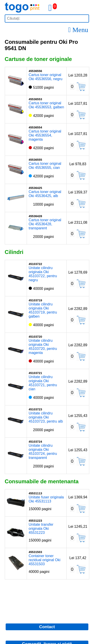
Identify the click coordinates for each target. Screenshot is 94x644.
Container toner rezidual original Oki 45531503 (45, 560)
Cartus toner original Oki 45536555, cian (45, 166)
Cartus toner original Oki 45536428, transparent (45, 224)
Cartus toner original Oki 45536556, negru (46, 77)
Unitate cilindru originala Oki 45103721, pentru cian (43, 383)
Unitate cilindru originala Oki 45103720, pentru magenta (43, 347)
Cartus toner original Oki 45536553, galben (46, 105)
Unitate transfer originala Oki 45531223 (41, 529)
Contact (47, 627)
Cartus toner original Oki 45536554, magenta (45, 135)
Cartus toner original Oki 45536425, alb (45, 194)
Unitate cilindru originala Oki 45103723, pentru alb (46, 417)
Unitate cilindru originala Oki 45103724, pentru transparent (43, 452)
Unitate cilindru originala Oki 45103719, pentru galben (43, 310)
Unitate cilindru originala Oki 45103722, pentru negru (43, 274)
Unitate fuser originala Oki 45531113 (46, 499)
